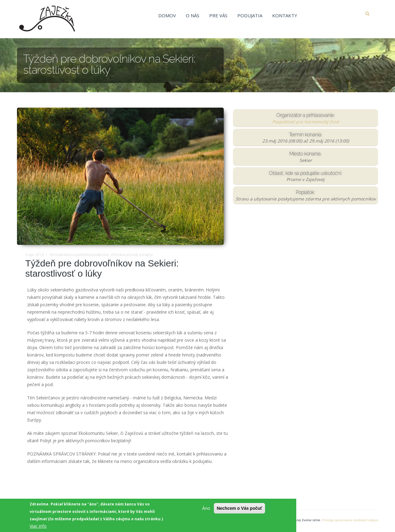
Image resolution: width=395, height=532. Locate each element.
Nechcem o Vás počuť (239, 509)
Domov (167, 15)
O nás (193, 15)
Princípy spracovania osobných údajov (350, 520)
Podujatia (250, 15)
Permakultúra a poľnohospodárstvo (79, 255)
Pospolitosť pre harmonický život (306, 122)
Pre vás (218, 15)
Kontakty (285, 15)
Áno (206, 509)
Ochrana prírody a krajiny (132, 255)
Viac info (38, 527)
